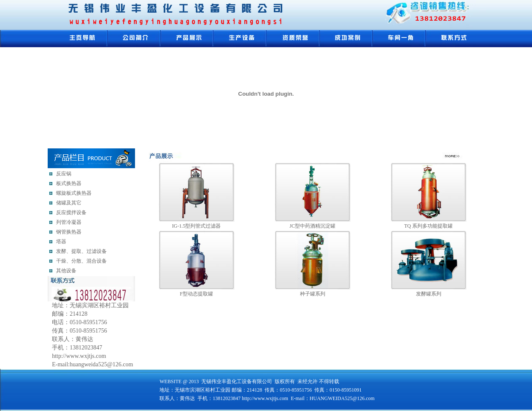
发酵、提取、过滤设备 (81, 251)
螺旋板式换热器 (74, 193)
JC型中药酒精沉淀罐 (312, 226)
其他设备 (66, 271)
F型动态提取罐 (196, 294)
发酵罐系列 (429, 294)
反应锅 (64, 174)
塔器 (61, 242)
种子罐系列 (313, 294)
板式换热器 (69, 183)
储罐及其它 (69, 203)
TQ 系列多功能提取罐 (428, 226)
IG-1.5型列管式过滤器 (197, 226)
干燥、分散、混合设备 (81, 261)
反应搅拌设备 (71, 212)
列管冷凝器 (69, 222)
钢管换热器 (69, 232)
